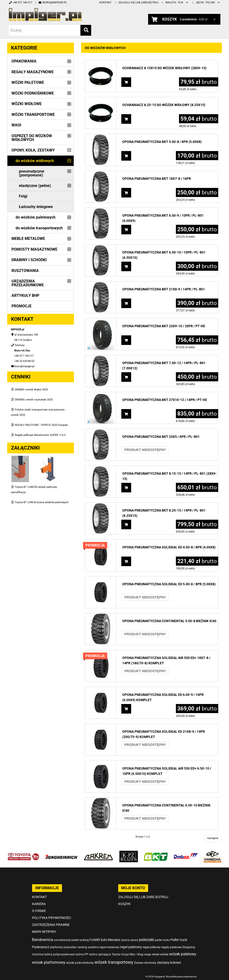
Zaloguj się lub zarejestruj (138, 3)
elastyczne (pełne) (35, 186)
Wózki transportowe (33, 115)
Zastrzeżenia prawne (51, 925)
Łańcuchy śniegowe (36, 207)
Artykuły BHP (25, 296)
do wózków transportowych (39, 228)
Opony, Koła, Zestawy (33, 150)
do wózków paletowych (36, 217)
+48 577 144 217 (20, 3)
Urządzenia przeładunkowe (28, 283)
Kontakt (105, 3)
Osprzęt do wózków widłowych (32, 138)
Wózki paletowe (28, 82)
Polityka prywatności (52, 918)
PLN (177, 3)
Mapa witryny (44, 932)
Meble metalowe (28, 239)
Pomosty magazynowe (34, 249)
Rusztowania (25, 271)
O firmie (39, 911)
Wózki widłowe (27, 104)
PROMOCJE (22, 306)
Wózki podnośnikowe (33, 93)
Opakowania (24, 61)
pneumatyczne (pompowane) (32, 173)
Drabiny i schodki (29, 260)
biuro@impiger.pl (53, 3)
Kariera (39, 904)
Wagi (16, 125)
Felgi (23, 196)
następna (213, 838)
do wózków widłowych (35, 161)
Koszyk (124, 904)
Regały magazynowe (33, 72)
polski (208, 3)
